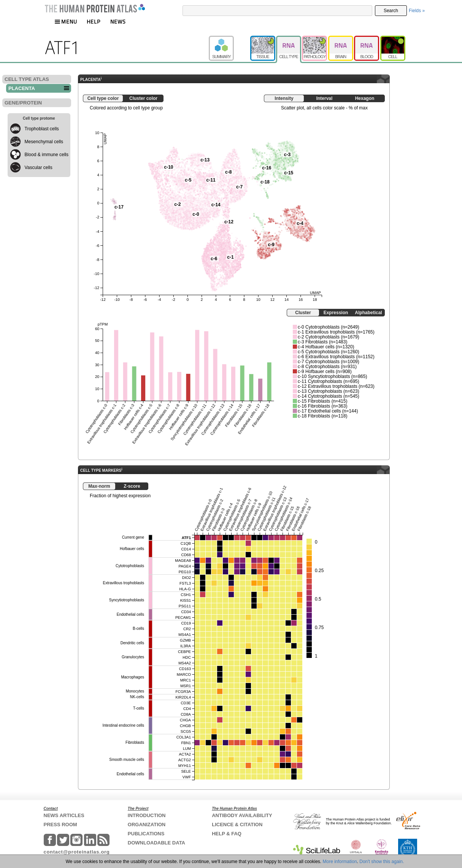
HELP (94, 21)
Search (391, 11)
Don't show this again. (382, 862)
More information (340, 862)
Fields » (417, 11)
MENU (66, 21)
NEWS (118, 21)
